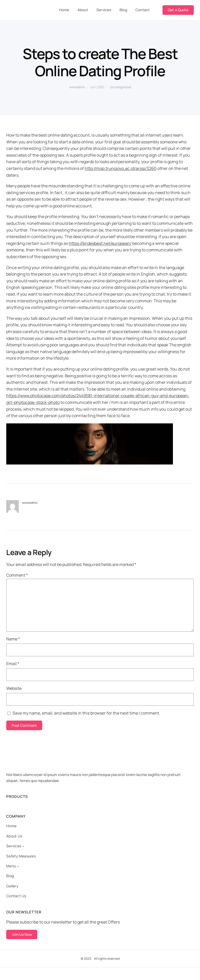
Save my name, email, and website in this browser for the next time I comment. (86, 713)
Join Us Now (22, 934)
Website (14, 688)
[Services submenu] (23, 846)
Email (13, 664)
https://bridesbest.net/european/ (100, 243)
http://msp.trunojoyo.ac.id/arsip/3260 (121, 168)
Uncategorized (120, 87)
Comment (17, 575)
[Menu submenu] (18, 866)
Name (13, 639)
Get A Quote (178, 10)
